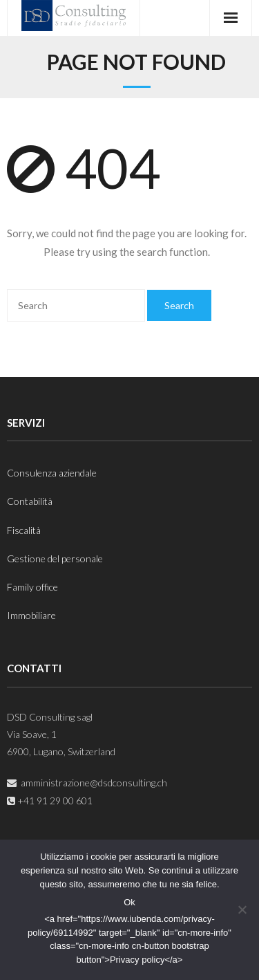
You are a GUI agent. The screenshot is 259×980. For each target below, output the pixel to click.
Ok (129, 902)
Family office (32, 587)
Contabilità (30, 501)
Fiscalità (24, 530)
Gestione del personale (55, 558)
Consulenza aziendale (52, 473)
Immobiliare (31, 615)
